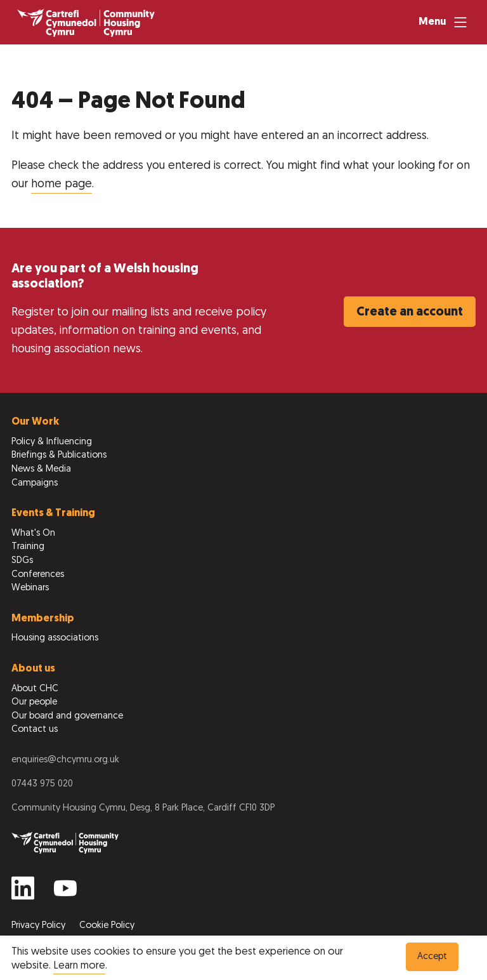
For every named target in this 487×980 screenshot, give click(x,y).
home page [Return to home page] (62, 184)
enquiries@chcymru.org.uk (65, 760)
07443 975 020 (42, 784)
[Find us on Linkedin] (23, 893)
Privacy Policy (40, 926)
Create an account (410, 312)
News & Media (41, 469)
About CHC (35, 689)
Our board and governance (67, 716)
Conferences (38, 575)
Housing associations (55, 638)
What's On (33, 533)
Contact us (35, 730)
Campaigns (35, 483)
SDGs (22, 561)
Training (28, 547)
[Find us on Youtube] (65, 893)
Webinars (30, 588)
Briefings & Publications (59, 455)
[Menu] (444, 22)
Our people (34, 702)
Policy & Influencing (52, 442)
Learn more (79, 966)
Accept (432, 957)
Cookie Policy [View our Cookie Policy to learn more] (107, 926)
